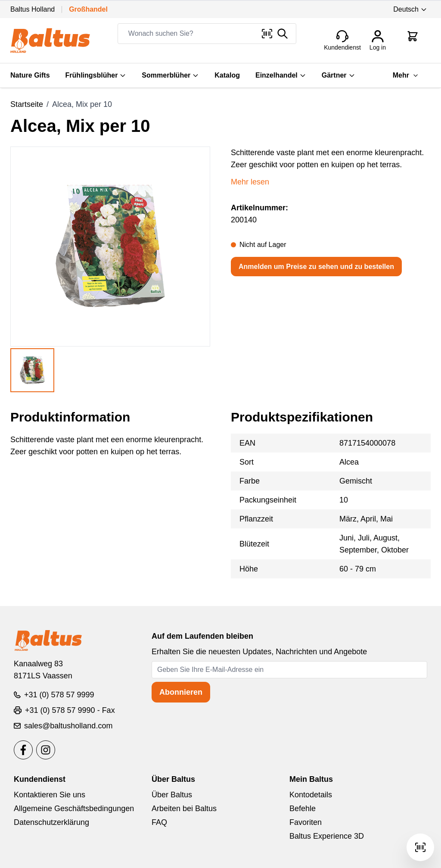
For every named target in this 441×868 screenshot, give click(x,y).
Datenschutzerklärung (51, 822)
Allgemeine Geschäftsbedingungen (74, 809)
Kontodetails (311, 795)
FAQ (159, 822)
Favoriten (306, 822)
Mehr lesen (250, 182)
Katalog (227, 75)
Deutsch (410, 9)
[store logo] (50, 41)
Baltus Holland (33, 9)
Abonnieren (181, 692)
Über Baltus (172, 795)
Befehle (303, 809)
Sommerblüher (170, 75)
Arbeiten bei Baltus (184, 809)
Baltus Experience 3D (327, 836)
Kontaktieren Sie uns (50, 795)
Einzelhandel (281, 75)
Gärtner (339, 75)
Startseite (27, 104)
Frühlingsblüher (96, 75)
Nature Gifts (30, 75)
